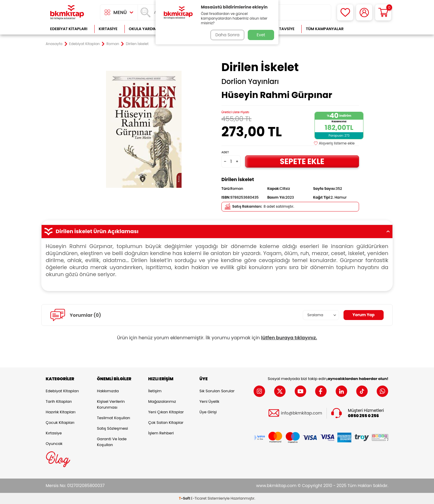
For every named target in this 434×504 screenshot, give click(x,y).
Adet (225, 152)
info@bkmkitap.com (301, 413)
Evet (261, 35)
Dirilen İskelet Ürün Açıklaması (217, 231)
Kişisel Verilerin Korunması (111, 404)
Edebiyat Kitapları (69, 29)
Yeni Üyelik (209, 401)
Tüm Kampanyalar (325, 29)
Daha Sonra (227, 35)
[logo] (67, 12)
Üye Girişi (208, 412)
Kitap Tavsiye (281, 29)
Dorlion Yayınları (250, 82)
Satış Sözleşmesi (112, 428)
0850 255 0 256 (363, 416)
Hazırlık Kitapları (61, 412)
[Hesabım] (364, 12)
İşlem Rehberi (161, 433)
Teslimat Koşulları (113, 418)
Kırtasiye (108, 29)
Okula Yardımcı (145, 29)
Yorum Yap (363, 315)
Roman (113, 44)
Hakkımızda (108, 391)
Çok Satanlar (369, 29)
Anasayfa (54, 44)
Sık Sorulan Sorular (217, 391)
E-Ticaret (199, 498)
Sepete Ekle (302, 161)
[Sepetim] (383, 12)
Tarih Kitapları (59, 401)
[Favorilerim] (345, 12)
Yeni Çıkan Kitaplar (166, 412)
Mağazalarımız (162, 401)
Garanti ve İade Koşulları (112, 442)
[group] (144, 129)
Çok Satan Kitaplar (166, 423)
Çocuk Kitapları (60, 423)
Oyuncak (54, 444)
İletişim (155, 391)
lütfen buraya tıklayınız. (289, 338)
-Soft (185, 498)
